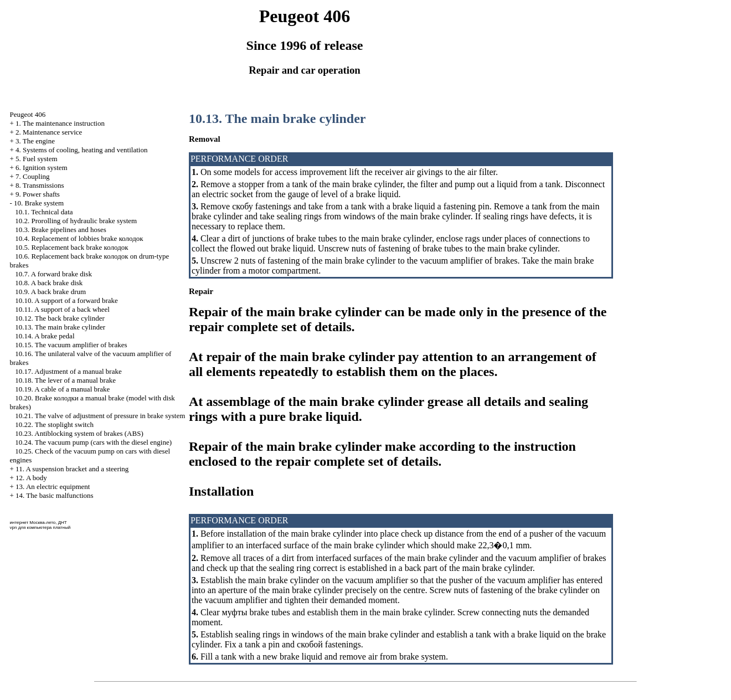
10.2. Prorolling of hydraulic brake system (76, 221)
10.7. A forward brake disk (53, 274)
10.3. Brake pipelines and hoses (61, 230)
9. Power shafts (38, 194)
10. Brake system (39, 203)
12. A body (31, 478)
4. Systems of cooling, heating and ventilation (81, 150)
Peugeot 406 (28, 114)
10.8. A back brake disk (49, 283)
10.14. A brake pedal (45, 336)
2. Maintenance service (49, 132)
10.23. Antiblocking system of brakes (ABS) (79, 433)
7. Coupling (32, 176)
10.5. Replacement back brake (71, 247)
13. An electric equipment (53, 487)
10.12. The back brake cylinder (60, 318)
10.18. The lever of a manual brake (65, 380)
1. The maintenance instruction (60, 123)
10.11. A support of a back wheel (62, 309)
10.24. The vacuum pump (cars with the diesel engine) (93, 442)
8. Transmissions (40, 185)
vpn (14, 527)
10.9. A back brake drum (50, 292)
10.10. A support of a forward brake (66, 300)
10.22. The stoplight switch (54, 424)
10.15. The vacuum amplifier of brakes (71, 345)
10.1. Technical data (44, 212)
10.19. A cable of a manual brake (62, 389)
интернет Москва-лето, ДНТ (38, 523)
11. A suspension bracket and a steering (72, 469)
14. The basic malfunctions (55, 495)
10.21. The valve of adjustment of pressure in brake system (100, 416)
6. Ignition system (42, 168)
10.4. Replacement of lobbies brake (79, 238)
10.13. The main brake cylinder (60, 327)
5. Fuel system (36, 159)
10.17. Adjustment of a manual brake (68, 371)
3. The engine (35, 141)
